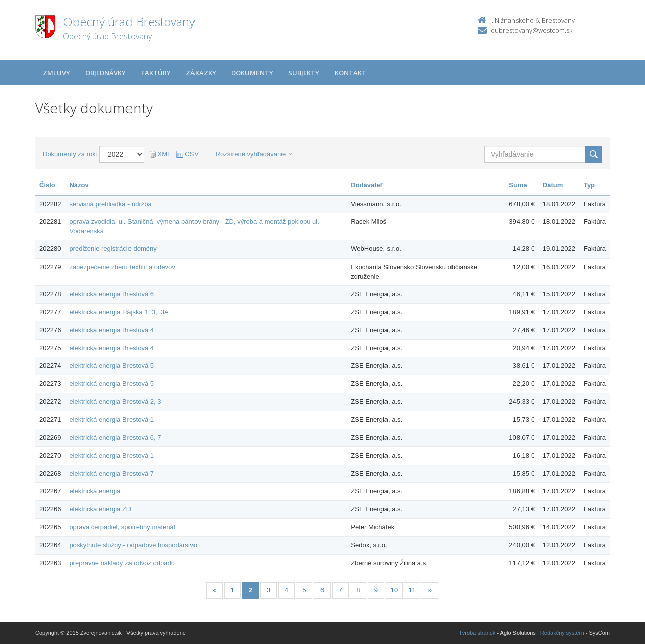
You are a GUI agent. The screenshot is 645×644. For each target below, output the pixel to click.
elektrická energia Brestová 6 (111, 294)
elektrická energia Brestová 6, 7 (115, 438)
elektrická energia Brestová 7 (111, 473)
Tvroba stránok (477, 633)
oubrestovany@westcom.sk (532, 30)
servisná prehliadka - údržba (110, 204)
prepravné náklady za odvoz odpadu (122, 563)
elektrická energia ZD (100, 509)
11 (412, 590)
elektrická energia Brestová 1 (111, 420)
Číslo (47, 185)
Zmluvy (56, 73)
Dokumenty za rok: (70, 154)
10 (394, 590)
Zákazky (201, 73)
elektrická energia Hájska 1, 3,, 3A (119, 312)
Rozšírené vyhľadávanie (254, 154)
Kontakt (350, 73)
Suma (518, 185)
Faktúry (156, 73)
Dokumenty (252, 73)
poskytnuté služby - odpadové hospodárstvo (133, 545)
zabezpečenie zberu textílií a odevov (122, 267)
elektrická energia (95, 491)
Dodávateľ (367, 185)
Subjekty (304, 73)
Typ (589, 185)
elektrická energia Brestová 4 (111, 330)
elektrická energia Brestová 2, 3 (115, 401)
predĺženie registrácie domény (113, 249)
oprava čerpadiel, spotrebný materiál (122, 527)
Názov (79, 185)
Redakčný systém (562, 633)
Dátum (553, 185)
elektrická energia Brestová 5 (111, 366)
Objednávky (106, 73)
